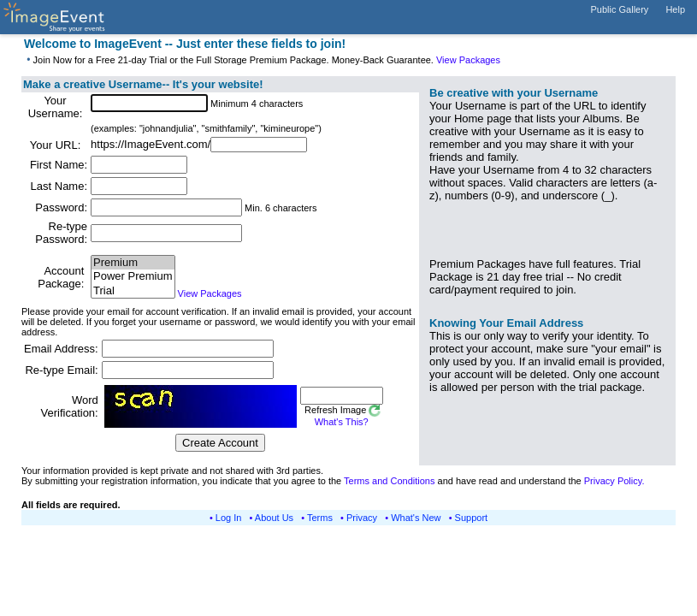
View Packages (468, 60)
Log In (229, 518)
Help (675, 9)
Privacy (362, 518)
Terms (320, 518)
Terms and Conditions (389, 481)
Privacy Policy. (614, 481)
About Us (274, 518)
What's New (416, 518)
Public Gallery (620, 9)
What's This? (342, 422)
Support (472, 518)
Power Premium (133, 277)
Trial (133, 291)
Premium (133, 263)
